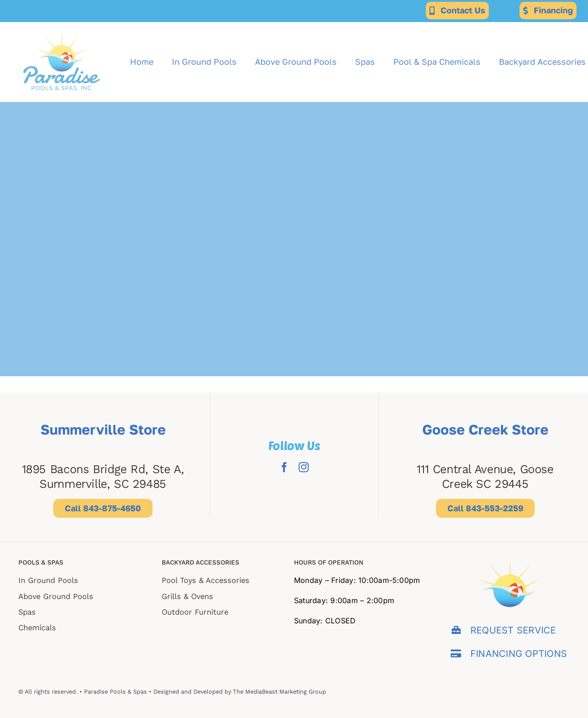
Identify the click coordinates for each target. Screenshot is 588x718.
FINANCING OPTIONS (519, 654)
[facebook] (284, 467)
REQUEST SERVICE (513, 630)
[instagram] (304, 467)
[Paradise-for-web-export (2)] (62, 26)
